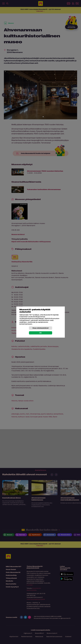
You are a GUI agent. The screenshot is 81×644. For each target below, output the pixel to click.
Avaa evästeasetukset (41, 328)
